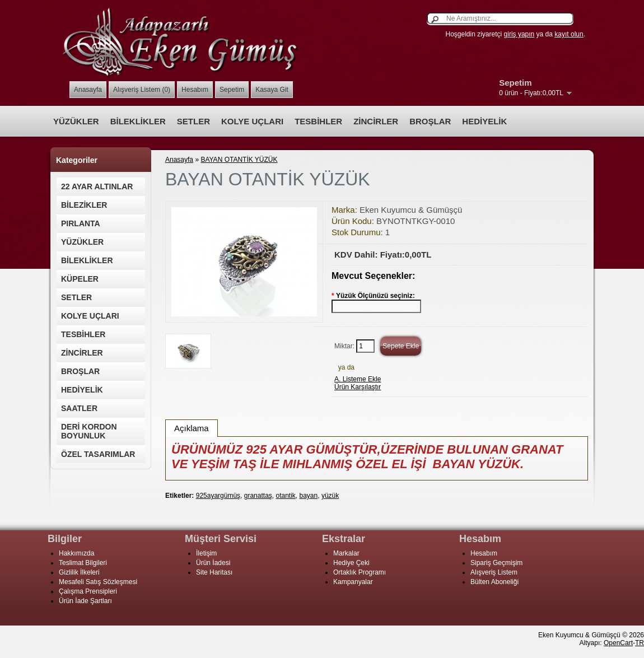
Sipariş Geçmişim (496, 563)
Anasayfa (88, 90)
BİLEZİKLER (84, 205)
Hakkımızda (76, 553)
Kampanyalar (353, 582)
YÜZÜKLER (76, 121)
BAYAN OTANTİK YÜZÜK (239, 160)
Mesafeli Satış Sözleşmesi (98, 582)
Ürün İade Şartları (85, 601)
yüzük (330, 496)
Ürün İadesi (213, 563)
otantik (285, 496)
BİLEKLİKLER (138, 121)
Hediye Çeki (351, 563)
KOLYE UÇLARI (252, 121)
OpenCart (618, 643)
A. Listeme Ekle (358, 379)
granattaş (258, 496)
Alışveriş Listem (494, 572)
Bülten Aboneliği (494, 582)
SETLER (193, 121)
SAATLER (79, 408)
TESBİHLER (318, 121)
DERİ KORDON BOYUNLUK (89, 431)
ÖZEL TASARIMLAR (98, 454)
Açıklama (192, 428)
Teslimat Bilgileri (83, 563)
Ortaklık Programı (360, 572)
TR (640, 643)
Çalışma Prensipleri (88, 591)
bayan (309, 496)
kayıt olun (569, 34)
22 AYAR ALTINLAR (97, 186)
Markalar (346, 553)
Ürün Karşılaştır (358, 387)
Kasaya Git (272, 90)
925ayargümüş (218, 496)
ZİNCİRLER (376, 121)
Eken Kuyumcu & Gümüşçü (411, 210)
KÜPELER (80, 279)
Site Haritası (214, 572)
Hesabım (195, 90)
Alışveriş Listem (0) (142, 90)
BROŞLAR (430, 121)
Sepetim (232, 90)
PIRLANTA (81, 223)
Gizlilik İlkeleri (79, 572)
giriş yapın (519, 34)
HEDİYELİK (484, 121)
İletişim (206, 553)
